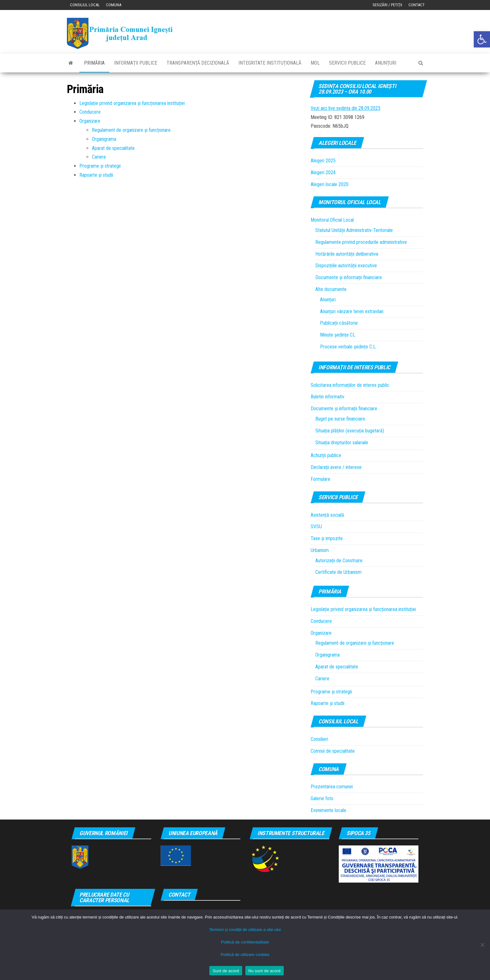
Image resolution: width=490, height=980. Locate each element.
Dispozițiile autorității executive (346, 266)
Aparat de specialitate (113, 148)
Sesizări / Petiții (387, 5)
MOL (315, 63)
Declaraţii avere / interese (336, 467)
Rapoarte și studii (96, 175)
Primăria (94, 63)
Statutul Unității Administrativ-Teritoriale (354, 230)
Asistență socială (327, 515)
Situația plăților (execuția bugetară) (350, 431)
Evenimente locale (328, 810)
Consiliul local (85, 5)
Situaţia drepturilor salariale (342, 443)
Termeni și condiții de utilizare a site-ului (245, 930)
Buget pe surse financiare (340, 419)
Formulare (320, 479)
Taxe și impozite (327, 538)
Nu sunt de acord (265, 971)
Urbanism (320, 550)
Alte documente (331, 289)
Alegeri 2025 (323, 161)
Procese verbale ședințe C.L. (348, 347)
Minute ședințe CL (338, 335)
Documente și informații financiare (349, 277)
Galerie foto (322, 798)
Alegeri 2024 (323, 172)
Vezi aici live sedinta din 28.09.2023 (345, 108)
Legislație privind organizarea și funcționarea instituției (132, 103)
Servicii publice (347, 63)
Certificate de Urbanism (338, 572)
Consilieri (319, 739)
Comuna (114, 5)
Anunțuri (386, 63)
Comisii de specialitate (333, 751)
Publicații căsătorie (339, 323)
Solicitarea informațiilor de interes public (350, 385)
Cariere (99, 157)
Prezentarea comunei (332, 787)
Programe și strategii (100, 166)
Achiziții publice (326, 455)
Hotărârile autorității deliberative (347, 254)
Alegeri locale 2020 (330, 184)
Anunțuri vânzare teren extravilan (352, 311)
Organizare (90, 121)
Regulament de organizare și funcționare (131, 130)
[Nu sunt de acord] (482, 945)
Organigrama (104, 139)
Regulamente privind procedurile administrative (361, 242)
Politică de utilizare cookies (245, 955)
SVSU (316, 527)
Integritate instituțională (270, 63)
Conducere (90, 112)
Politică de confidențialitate (245, 942)
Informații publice (136, 63)
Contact (417, 5)
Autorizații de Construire (339, 561)
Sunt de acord (226, 971)
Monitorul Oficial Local (332, 220)
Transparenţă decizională (198, 63)
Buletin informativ (327, 397)
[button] (482, 39)
